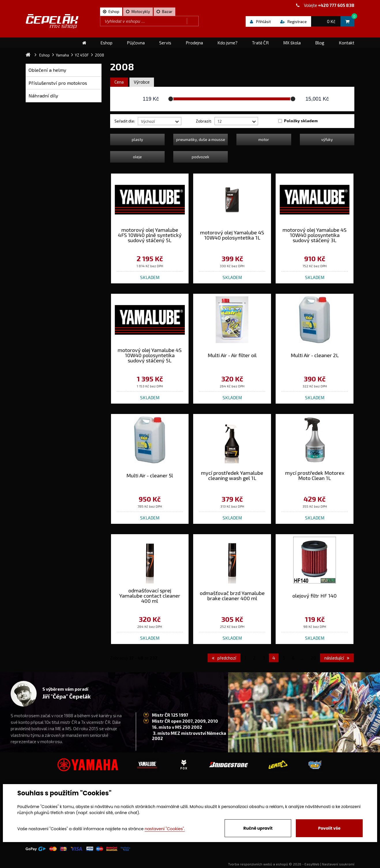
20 (313, 658)
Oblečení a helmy (47, 70)
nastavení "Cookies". (165, 829)
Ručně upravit (258, 828)
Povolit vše (329, 828)
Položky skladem (301, 121)
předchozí (224, 658)
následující (337, 658)
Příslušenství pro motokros (58, 83)
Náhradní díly (43, 96)
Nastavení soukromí (338, 864)
